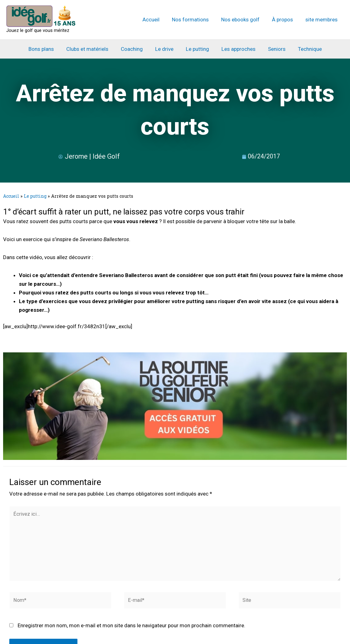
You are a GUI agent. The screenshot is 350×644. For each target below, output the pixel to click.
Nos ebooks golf (245, 20)
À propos (285, 20)
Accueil (159, 20)
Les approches (236, 49)
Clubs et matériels (92, 49)
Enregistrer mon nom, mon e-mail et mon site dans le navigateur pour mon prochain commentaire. (131, 629)
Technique (303, 49)
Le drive (165, 49)
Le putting (197, 49)
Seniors (272, 49)
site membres (322, 20)
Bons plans (48, 49)
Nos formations (197, 20)
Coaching (135, 49)
